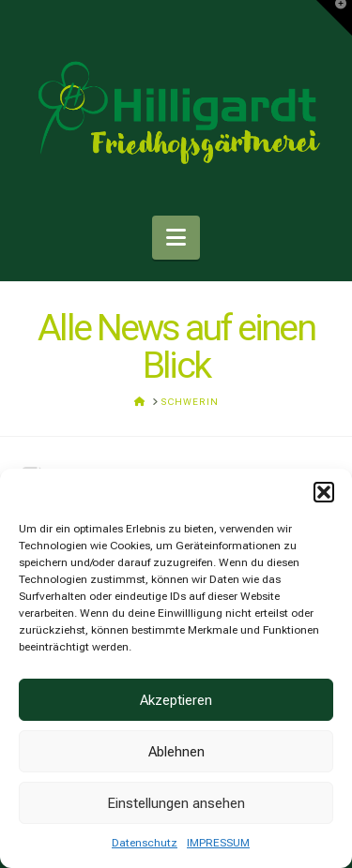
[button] (324, 492)
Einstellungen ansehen (176, 803)
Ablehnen (176, 752)
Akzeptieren (176, 700)
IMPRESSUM (218, 843)
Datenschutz (145, 843)
